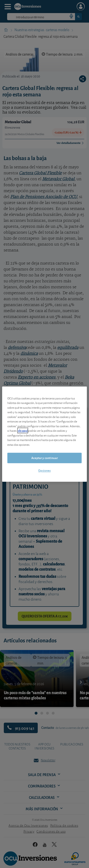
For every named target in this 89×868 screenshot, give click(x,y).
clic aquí (23, 431)
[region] (44, 434)
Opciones (44, 471)
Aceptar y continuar (44, 458)
